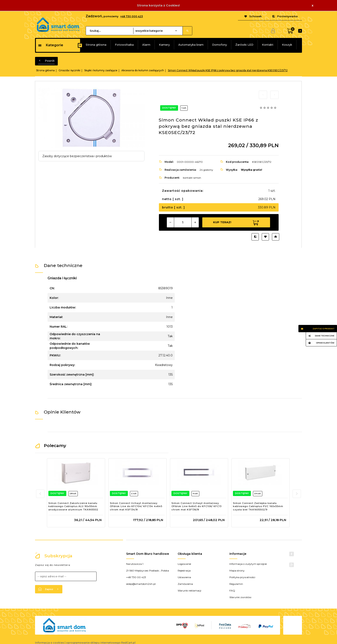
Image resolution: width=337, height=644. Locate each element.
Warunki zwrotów (240, 597)
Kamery (164, 45)
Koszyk (287, 45)
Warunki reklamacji (189, 591)
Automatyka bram (191, 45)
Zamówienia (185, 584)
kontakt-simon (192, 178)
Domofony (219, 45)
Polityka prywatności (242, 577)
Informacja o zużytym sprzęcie (248, 564)
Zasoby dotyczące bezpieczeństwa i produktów (77, 156)
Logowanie (184, 564)
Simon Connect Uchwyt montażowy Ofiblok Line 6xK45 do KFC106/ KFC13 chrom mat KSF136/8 (196, 506)
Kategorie (51, 45)
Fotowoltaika (124, 45)
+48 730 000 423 (131, 16)
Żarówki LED (244, 45)
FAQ (232, 591)
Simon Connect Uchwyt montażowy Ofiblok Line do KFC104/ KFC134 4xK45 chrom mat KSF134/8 (136, 506)
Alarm (146, 45)
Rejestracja (184, 571)
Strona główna (96, 45)
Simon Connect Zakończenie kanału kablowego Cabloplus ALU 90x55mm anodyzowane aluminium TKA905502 (73, 506)
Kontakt (268, 45)
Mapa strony (237, 571)
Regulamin (236, 584)
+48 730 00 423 (136, 577)
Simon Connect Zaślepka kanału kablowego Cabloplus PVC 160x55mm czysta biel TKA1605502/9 (258, 506)
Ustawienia (184, 577)
